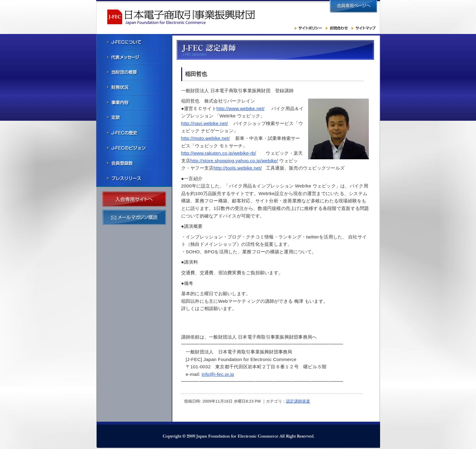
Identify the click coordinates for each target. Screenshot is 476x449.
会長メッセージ (134, 57)
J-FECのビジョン (134, 148)
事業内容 (134, 103)
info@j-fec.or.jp (218, 374)
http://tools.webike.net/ (238, 168)
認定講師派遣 (298, 401)
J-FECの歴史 (134, 133)
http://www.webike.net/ (240, 108)
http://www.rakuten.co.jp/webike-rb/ (219, 153)
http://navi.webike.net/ (205, 123)
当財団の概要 (134, 72)
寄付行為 (134, 118)
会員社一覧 (134, 163)
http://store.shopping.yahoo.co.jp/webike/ (234, 161)
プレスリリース (134, 178)
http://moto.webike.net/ (206, 138)
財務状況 (134, 87)
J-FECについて (134, 42)
